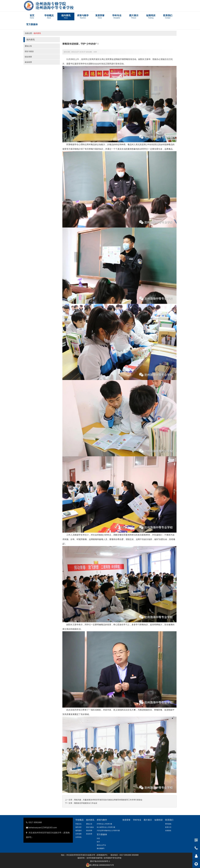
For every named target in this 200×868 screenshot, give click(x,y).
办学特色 (78, 837)
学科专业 (137, 820)
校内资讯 (37, 33)
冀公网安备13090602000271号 (102, 865)
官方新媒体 (102, 834)
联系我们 (169, 820)
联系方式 (168, 827)
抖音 (98, 838)
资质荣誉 (126, 820)
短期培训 (159, 820)
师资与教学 (102, 820)
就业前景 (28, 62)
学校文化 (78, 824)
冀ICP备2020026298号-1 (100, 861)
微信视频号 (101, 848)
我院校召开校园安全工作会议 (86, 803)
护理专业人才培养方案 (104, 824)
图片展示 (148, 820)
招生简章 (28, 57)
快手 (98, 842)
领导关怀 (78, 827)
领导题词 (78, 831)
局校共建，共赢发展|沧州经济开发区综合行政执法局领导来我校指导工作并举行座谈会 (108, 800)
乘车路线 (168, 824)
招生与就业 (29, 51)
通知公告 (28, 46)
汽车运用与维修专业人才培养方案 (108, 831)
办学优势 (78, 834)
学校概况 (79, 820)
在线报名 (168, 831)
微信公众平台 (101, 845)
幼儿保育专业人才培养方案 (106, 827)
